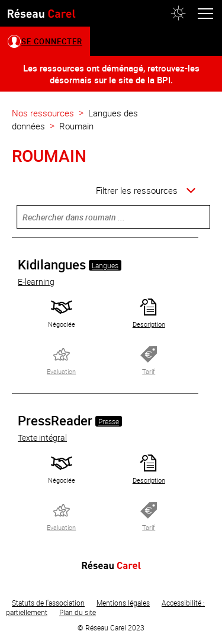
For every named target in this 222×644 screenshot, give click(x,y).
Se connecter (52, 41)
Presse (109, 421)
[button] (178, 13)
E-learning (36, 282)
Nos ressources (43, 113)
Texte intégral (42, 438)
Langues (105, 265)
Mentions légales (123, 603)
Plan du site (78, 612)
